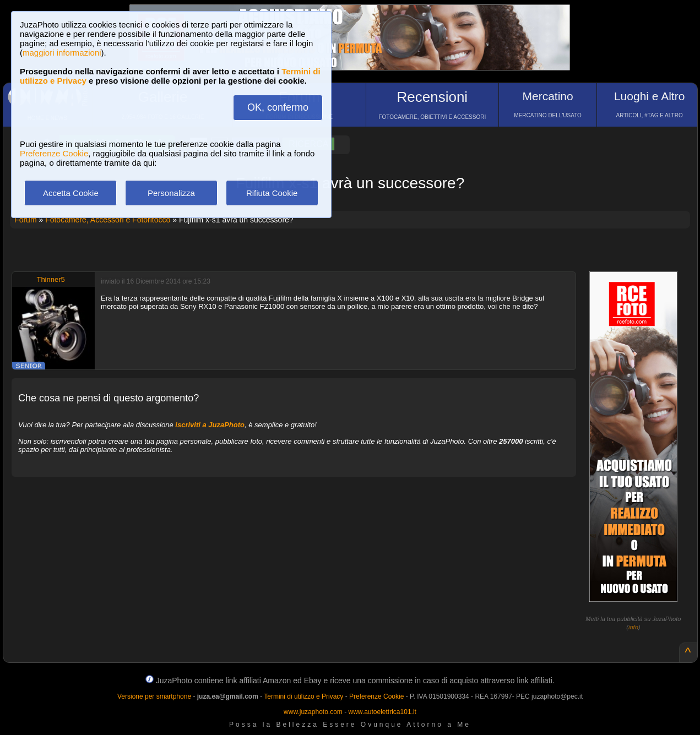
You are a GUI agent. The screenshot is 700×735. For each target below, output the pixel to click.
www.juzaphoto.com (313, 712)
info (633, 627)
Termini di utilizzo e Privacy (303, 696)
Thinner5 (50, 279)
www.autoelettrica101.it (382, 712)
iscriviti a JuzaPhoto (210, 425)
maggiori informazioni (62, 53)
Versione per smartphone (154, 696)
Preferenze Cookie (54, 153)
